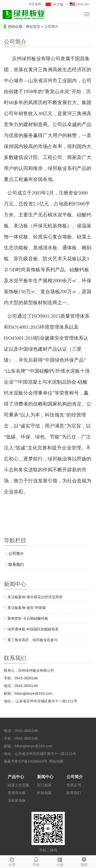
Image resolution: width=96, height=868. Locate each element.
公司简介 (51, 27)
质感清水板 (17, 793)
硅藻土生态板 (18, 785)
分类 (60, 861)
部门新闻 (44, 785)
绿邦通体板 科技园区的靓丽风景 (33, 629)
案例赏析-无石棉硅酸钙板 (28, 618)
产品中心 (16, 777)
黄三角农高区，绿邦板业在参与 (33, 640)
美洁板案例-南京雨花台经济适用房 (35, 597)
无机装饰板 (17, 800)
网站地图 (56, 761)
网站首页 (33, 27)
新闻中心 (45, 777)
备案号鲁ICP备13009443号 (26, 761)
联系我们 (16, 564)
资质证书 (74, 785)
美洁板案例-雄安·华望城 (26, 608)
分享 (12, 861)
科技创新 (44, 793)
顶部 (84, 861)
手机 (36, 861)
